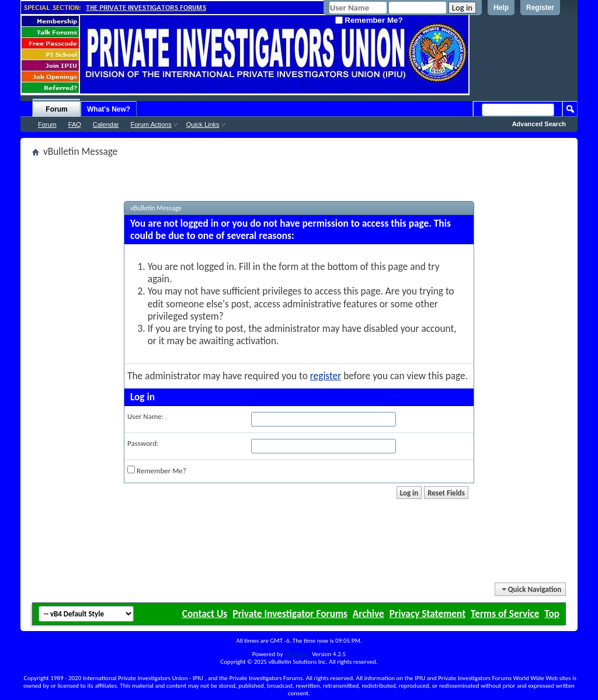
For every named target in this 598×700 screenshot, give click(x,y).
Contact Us (205, 614)
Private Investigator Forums (290, 614)
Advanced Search (539, 124)
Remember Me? (369, 20)
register (326, 376)
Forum (56, 109)
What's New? (109, 109)
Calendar (106, 124)
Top (552, 614)
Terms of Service (505, 614)
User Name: (145, 416)
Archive (368, 614)
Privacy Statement (427, 614)
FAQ (75, 124)
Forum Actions (151, 124)
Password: (143, 443)
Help (501, 8)
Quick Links (203, 124)
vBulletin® (298, 654)
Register (540, 8)
